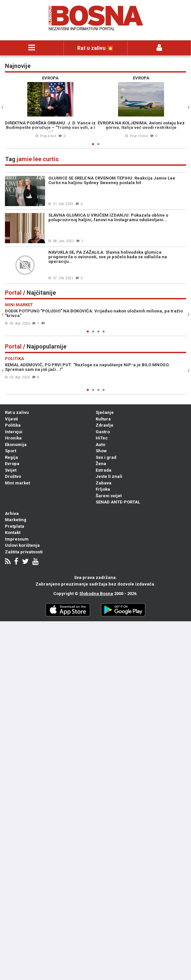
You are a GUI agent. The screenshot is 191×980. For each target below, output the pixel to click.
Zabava (104, 483)
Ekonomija (16, 445)
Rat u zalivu (17, 412)
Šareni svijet (109, 496)
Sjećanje (105, 412)
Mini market (17, 483)
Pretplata (15, 526)
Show (101, 451)
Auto (100, 445)
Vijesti (12, 419)
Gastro (103, 432)
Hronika (13, 438)
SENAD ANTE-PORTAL (118, 502)
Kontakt (13, 533)
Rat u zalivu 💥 (95, 48)
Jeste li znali (109, 476)
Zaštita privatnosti (24, 552)
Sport (11, 451)
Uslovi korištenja (22, 545)
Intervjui (14, 432)
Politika (13, 425)
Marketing (16, 520)
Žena (101, 464)
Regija (12, 457)
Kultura (103, 419)
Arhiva (12, 513)
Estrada (104, 470)
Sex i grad (106, 457)
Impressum (17, 539)
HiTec (102, 438)
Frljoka (103, 489)
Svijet (11, 470)
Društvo (13, 476)
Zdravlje (105, 425)
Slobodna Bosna (96, 594)
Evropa (12, 464)
